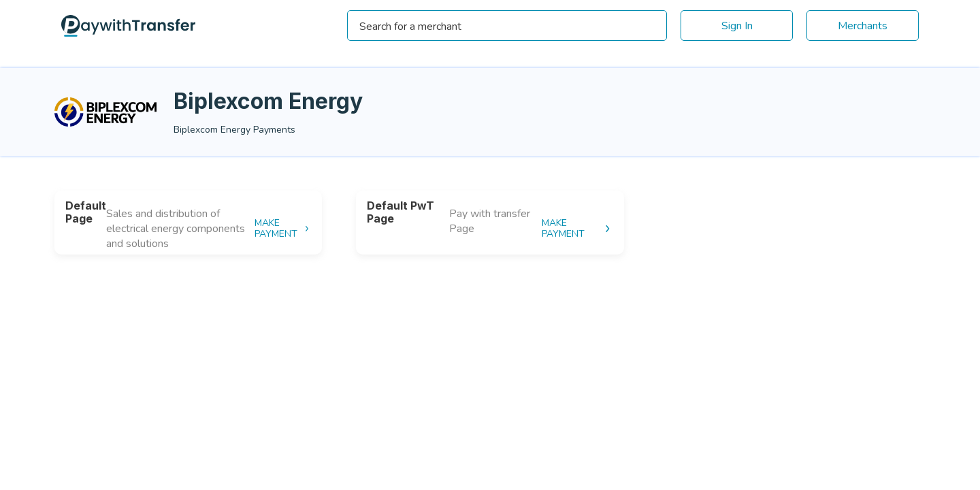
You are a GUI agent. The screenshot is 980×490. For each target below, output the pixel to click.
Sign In (737, 26)
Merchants (863, 26)
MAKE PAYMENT (283, 229)
